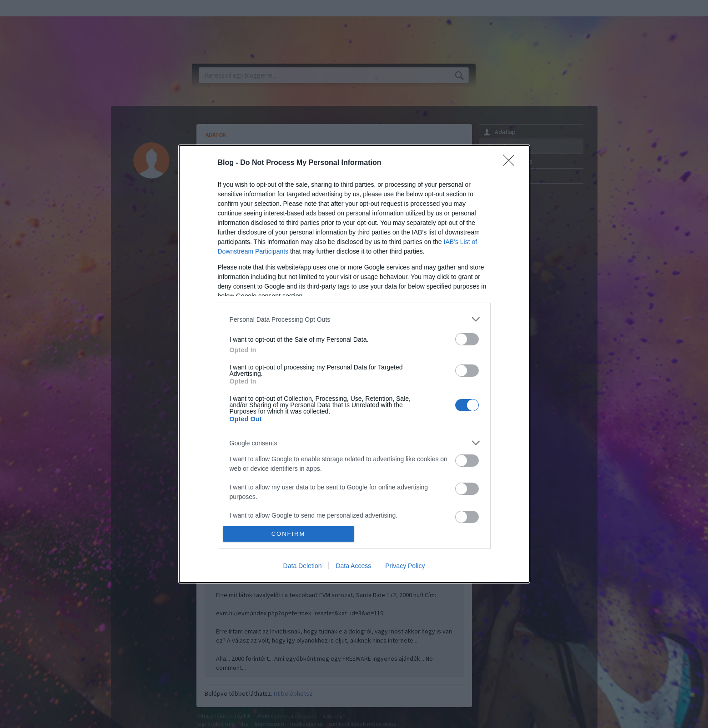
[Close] (512, 163)
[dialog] (354, 364)
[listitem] (354, 319)
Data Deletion (303, 566)
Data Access (353, 566)
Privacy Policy (405, 566)
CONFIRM (289, 534)
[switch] (467, 339)
